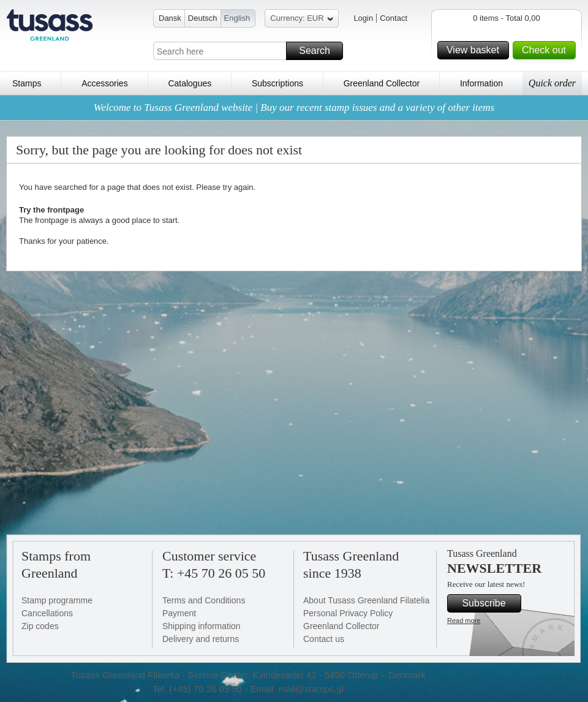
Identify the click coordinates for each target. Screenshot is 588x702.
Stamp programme (57, 600)
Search (319, 51)
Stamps (27, 83)
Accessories (104, 83)
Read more (464, 621)
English (237, 18)
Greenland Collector (382, 83)
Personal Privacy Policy (348, 613)
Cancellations (47, 613)
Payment (179, 613)
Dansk (170, 18)
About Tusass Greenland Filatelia (366, 600)
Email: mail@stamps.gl (297, 689)
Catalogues (190, 83)
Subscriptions (277, 83)
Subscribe (490, 603)
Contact (394, 18)
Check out (547, 50)
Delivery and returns (201, 639)
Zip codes (40, 626)
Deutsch (203, 18)
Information (481, 83)
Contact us (324, 639)
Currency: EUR (301, 20)
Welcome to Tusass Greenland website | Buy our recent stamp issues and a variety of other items (294, 108)
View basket (476, 50)
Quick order (552, 83)
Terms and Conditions (204, 600)
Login (363, 18)
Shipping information (202, 626)
